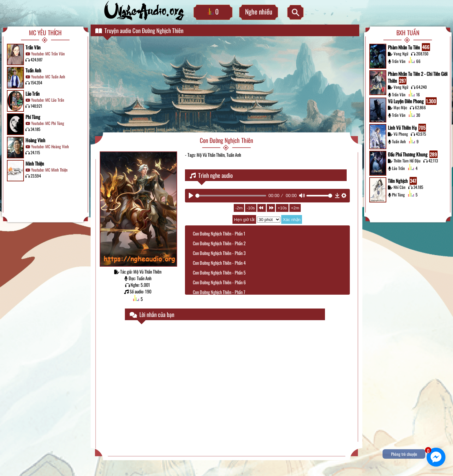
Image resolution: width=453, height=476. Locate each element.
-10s (251, 208)
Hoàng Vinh (35, 140)
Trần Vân (33, 47)
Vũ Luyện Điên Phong (412, 101)
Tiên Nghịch (402, 181)
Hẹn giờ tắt (244, 220)
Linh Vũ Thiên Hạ (407, 128)
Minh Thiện (35, 163)
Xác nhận (292, 220)
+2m (295, 208)
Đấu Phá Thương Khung (413, 154)
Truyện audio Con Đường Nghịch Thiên (139, 30)
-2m (239, 208)
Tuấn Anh (33, 70)
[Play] (191, 195)
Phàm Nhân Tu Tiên (409, 47)
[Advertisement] (226, 85)
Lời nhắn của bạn (152, 314)
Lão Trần (33, 93)
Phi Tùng (33, 117)
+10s (282, 208)
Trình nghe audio (211, 175)
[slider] (231, 196)
